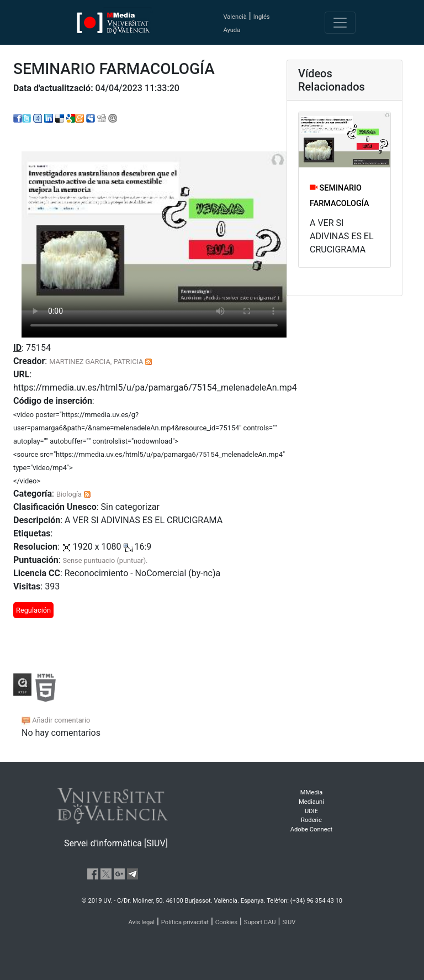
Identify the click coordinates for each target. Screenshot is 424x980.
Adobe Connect (311, 829)
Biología (69, 494)
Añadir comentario (56, 720)
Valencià (235, 17)
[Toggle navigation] (340, 23)
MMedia (312, 792)
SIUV (289, 922)
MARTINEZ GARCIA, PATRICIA (96, 362)
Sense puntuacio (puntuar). (105, 560)
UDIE (311, 811)
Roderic (311, 820)
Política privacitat (185, 922)
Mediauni (311, 802)
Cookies (226, 922)
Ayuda (232, 30)
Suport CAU (260, 922)
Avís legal (142, 922)
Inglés (262, 17)
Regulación (33, 610)
